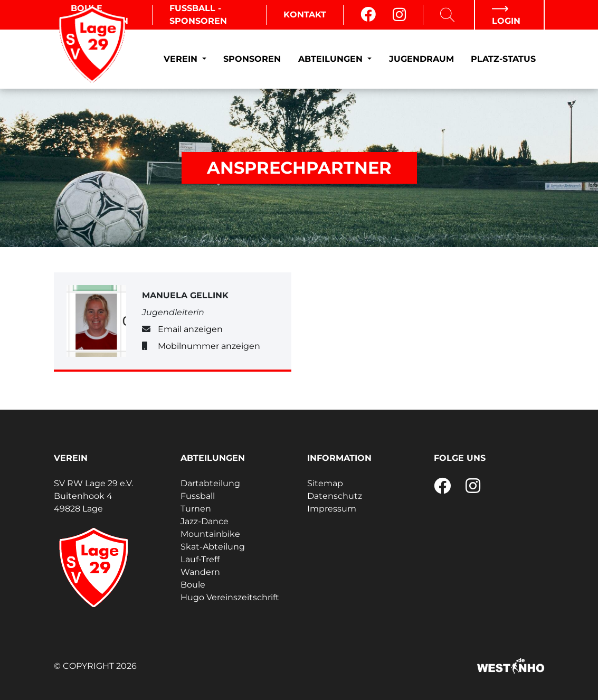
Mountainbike (210, 534)
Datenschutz (335, 496)
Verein (182, 59)
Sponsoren (252, 59)
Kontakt (305, 15)
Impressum (332, 509)
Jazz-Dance (205, 521)
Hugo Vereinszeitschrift (230, 597)
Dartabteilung (210, 483)
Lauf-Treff (200, 559)
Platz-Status (503, 59)
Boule (193, 585)
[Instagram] (399, 15)
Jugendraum (421, 59)
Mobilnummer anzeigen (209, 346)
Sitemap (325, 483)
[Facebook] (368, 15)
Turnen (196, 509)
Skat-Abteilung (213, 547)
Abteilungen (332, 59)
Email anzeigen (190, 329)
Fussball (198, 496)
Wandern (200, 572)
